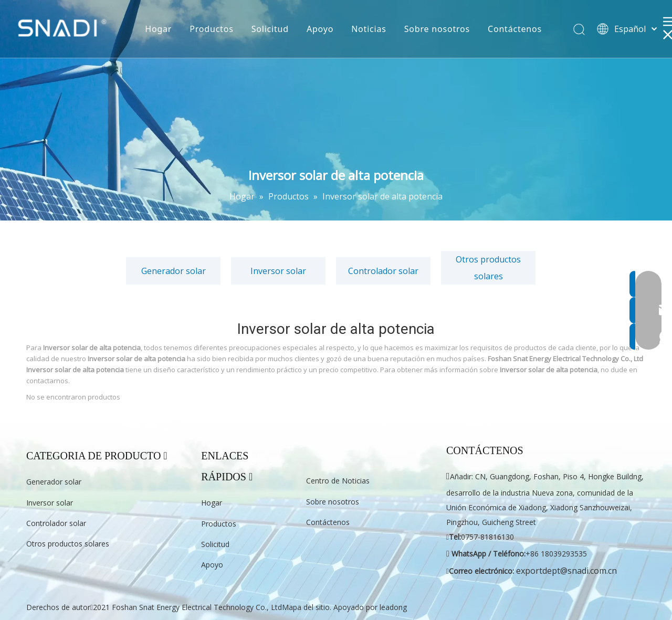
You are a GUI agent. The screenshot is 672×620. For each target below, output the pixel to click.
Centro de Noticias (338, 481)
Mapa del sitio (306, 607)
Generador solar (174, 271)
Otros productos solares (488, 268)
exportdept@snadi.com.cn (566, 571)
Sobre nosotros (437, 29)
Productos (211, 29)
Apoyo (320, 29)
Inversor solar (278, 271)
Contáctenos (515, 29)
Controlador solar (383, 271)
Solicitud (270, 29)
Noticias (369, 29)
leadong (393, 607)
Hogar (158, 29)
